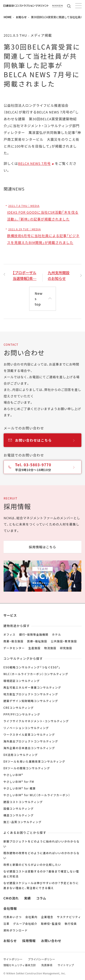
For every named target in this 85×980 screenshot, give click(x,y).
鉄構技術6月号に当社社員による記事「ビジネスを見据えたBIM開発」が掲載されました (43, 236)
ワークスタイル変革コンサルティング (29, 734)
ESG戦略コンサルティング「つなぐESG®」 (32, 667)
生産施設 (34, 648)
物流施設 (50, 648)
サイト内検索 (69, 6)
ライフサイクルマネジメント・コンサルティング (36, 721)
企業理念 (47, 917)
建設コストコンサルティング (23, 802)
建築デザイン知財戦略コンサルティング (31, 701)
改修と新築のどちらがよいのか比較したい (32, 865)
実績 (27, 898)
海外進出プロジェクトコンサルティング (31, 741)
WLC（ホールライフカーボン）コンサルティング (36, 674)
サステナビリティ (69, 917)
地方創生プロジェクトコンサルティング (31, 694)
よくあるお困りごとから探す (25, 832)
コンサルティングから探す (23, 658)
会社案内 (31, 917)
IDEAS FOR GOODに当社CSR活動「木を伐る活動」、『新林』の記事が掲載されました (43, 213)
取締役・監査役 (51, 924)
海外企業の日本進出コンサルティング (29, 748)
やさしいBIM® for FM (19, 782)
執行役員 (71, 924)
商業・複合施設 (13, 641)
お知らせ (21, 17)
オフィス (9, 634)
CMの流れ (11, 898)
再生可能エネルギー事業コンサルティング (32, 687)
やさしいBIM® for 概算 (20, 788)
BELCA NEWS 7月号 (34, 163)
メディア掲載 (41, 35)
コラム (41, 898)
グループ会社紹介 (25, 924)
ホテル (57, 634)
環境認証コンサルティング (22, 681)
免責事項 (47, 965)
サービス (10, 615)
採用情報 (29, 941)
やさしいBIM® (13, 775)
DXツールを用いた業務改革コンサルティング (34, 761)
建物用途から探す (17, 626)
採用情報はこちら (43, 547)
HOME (8, 17)
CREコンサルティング (18, 708)
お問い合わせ (51, 941)
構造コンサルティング (18, 815)
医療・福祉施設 (37, 641)
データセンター (14, 648)
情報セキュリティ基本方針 (20, 965)
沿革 (6, 924)
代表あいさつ (12, 917)
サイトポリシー (13, 959)
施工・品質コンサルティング (22, 822)
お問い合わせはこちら (45, 440)
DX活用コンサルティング (21, 755)
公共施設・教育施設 (64, 641)
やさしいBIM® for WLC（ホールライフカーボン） (37, 795)
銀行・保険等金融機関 (34, 634)
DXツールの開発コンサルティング (27, 768)
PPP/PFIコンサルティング (22, 714)
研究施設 (66, 648)
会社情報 (10, 908)
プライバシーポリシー (41, 959)
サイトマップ (66, 965)
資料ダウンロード (16, 930)
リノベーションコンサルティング (26, 728)
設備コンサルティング (18, 808)
